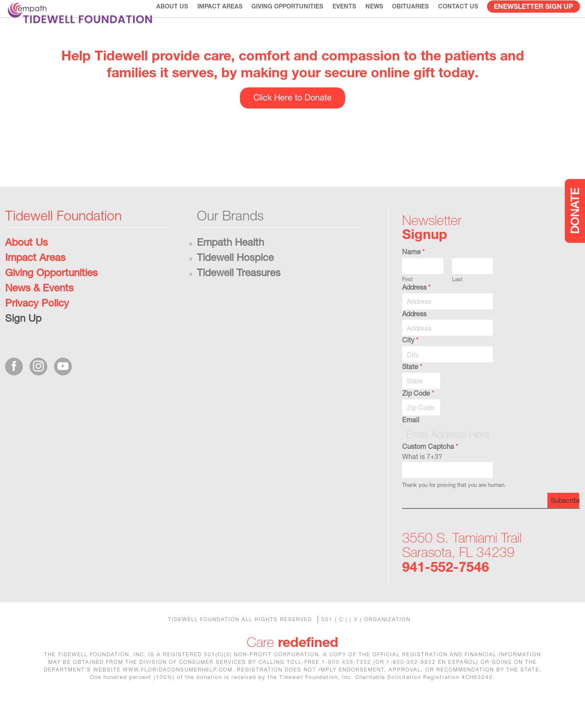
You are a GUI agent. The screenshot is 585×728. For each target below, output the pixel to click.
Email (411, 446)
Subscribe (565, 527)
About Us (176, 25)
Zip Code (418, 420)
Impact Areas (223, 25)
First (407, 306)
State (412, 393)
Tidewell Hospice (235, 284)
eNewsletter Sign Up (533, 25)
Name (414, 278)
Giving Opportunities (290, 25)
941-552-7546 (446, 593)
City (410, 366)
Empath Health (230, 269)
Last (457, 306)
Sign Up (23, 345)
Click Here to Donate (292, 124)
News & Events (39, 314)
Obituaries (412, 25)
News (376, 25)
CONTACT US (458, 25)
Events (346, 25)
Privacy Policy (37, 329)
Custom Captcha (430, 472)
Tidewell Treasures (239, 299)
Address (416, 314)
